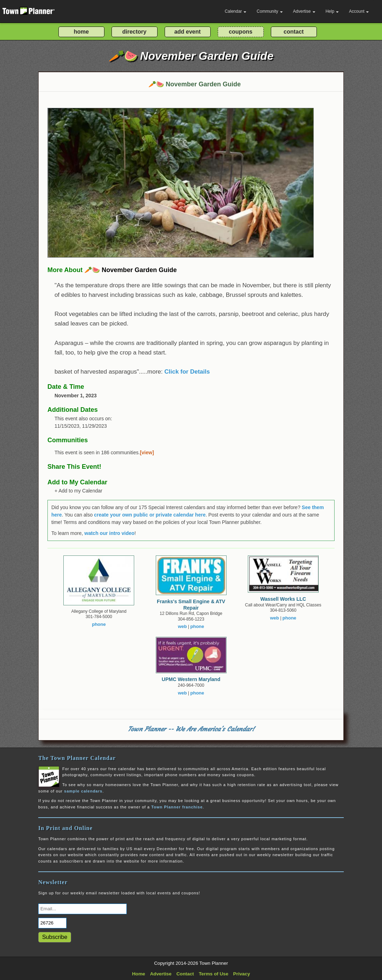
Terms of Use (213, 974)
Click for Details (187, 372)
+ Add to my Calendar (78, 491)
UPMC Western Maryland (191, 679)
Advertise (304, 11)
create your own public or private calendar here (150, 515)
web (182, 626)
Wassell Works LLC (283, 599)
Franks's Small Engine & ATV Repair (191, 605)
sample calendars (83, 791)
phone (99, 624)
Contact (185, 974)
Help (332, 11)
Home (139, 974)
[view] (147, 452)
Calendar (236, 11)
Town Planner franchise (177, 807)
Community (270, 11)
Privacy (242, 974)
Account (359, 11)
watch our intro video (109, 533)
